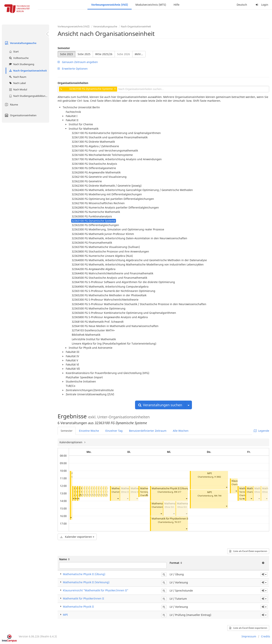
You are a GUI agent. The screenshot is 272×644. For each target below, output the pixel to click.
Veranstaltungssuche (20, 43)
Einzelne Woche (89, 431)
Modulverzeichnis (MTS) (151, 5)
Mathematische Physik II (78, 607)
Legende (261, 431)
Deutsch (242, 5)
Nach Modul (18, 89)
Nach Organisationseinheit (27, 71)
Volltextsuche (18, 58)
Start (13, 52)
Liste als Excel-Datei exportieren (248, 551)
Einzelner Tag (114, 431)
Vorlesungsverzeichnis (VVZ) (110, 5)
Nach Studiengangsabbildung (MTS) (29, 96)
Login (261, 5)
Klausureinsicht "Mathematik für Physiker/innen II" (96, 590)
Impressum (249, 636)
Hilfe (177, 5)
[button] (71, 517)
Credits (266, 636)
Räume (11, 105)
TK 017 (178, 522)
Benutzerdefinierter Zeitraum (148, 431)
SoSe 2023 (66, 54)
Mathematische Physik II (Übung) (171, 488)
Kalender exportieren (77, 537)
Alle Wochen (181, 431)
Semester (64, 48)
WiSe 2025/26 (104, 54)
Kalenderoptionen (71, 442)
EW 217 (178, 492)
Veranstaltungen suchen (160, 405)
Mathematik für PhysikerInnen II (170, 519)
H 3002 (218, 477)
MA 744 (218, 496)
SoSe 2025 (84, 54)
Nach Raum (17, 77)
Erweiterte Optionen (73, 69)
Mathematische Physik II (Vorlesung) (86, 582)
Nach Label (17, 83)
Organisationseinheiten (20, 115)
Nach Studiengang (21, 64)
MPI (209, 473)
